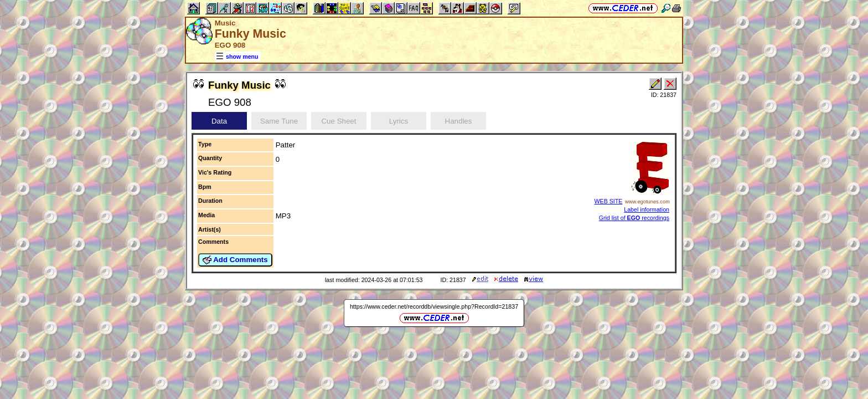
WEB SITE (608, 201)
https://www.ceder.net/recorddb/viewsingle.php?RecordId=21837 (434, 306)
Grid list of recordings (634, 218)
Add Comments (235, 260)
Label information (647, 209)
